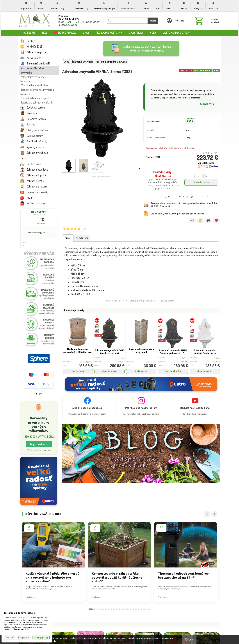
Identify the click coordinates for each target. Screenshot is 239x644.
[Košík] (206, 21)
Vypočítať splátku (206, 163)
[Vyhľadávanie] (127, 21)
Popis (68, 238)
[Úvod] (35, 21)
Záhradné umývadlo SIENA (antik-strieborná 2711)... (173, 352)
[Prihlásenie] (175, 21)
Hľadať (153, 21)
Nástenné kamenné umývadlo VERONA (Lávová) (78, 350)
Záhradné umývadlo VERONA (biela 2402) (205, 352)
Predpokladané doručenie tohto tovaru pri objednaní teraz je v (184, 205)
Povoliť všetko (41, 638)
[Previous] (207, 517)
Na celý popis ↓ (207, 104)
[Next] (214, 517)
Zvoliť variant (78, 371)
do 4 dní (121, 358)
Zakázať (9, 637)
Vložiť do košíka (201, 182)
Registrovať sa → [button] (39, 444)
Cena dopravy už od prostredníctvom (177, 214)
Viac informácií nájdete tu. (71, 641)
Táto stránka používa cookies (19, 613)
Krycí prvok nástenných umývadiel (141, 350)
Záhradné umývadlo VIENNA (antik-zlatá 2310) (109, 352)
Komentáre (82, 238)
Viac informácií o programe (39, 450)
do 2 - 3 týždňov (86, 362)
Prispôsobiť (24, 637)
